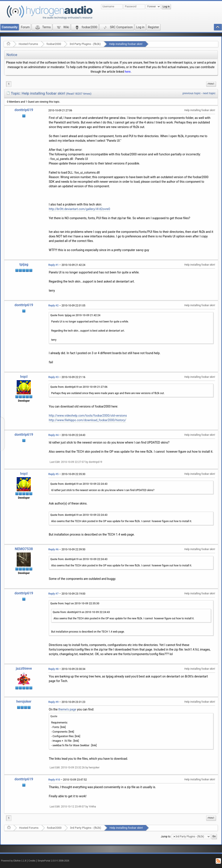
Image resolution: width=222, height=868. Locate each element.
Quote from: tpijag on (75, 315)
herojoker (24, 701)
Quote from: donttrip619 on (79, 387)
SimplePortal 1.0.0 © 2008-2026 (53, 861)
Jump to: (166, 837)
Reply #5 (53, 474)
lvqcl (24, 377)
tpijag (24, 264)
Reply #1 (53, 265)
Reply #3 (53, 377)
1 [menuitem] (9, 84)
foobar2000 (54, 44)
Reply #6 (53, 549)
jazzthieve (24, 668)
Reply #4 (53, 435)
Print (211, 84)
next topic (209, 93)
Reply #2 (53, 306)
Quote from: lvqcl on (75, 603)
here (128, 72)
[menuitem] (211, 84)
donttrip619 (24, 110)
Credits (32, 861)
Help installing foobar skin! (126, 44)
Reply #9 (53, 702)
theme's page (67, 709)
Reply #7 (53, 594)
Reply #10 (54, 780)
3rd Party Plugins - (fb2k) (85, 44)
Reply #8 (53, 669)
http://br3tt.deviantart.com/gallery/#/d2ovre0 (79, 209)
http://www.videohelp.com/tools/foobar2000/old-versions (88, 416)
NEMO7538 (24, 549)
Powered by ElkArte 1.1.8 (14, 861)
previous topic (192, 93)
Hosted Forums (28, 44)
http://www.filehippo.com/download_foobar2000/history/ (87, 420)
